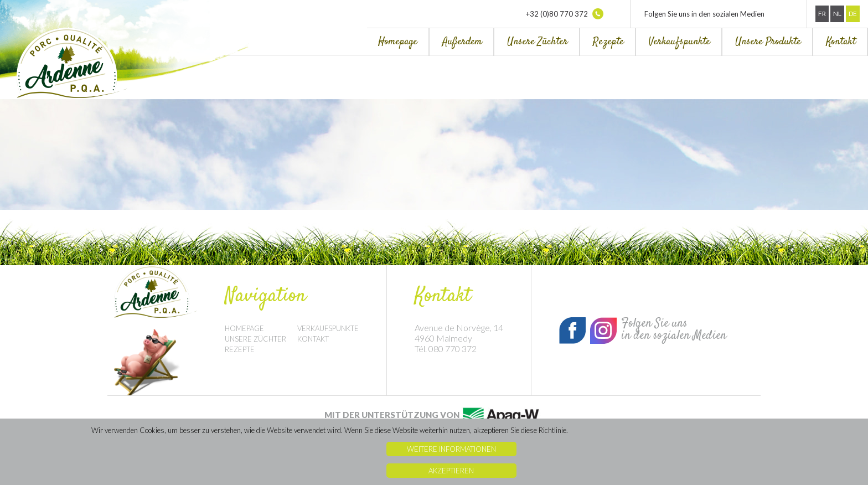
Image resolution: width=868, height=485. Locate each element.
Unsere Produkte (768, 42)
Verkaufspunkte (680, 42)
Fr (822, 14)
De (853, 14)
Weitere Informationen (451, 449)
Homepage (398, 42)
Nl (837, 14)
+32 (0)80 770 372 (565, 14)
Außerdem (462, 42)
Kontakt (841, 42)
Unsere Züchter (538, 42)
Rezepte (608, 42)
